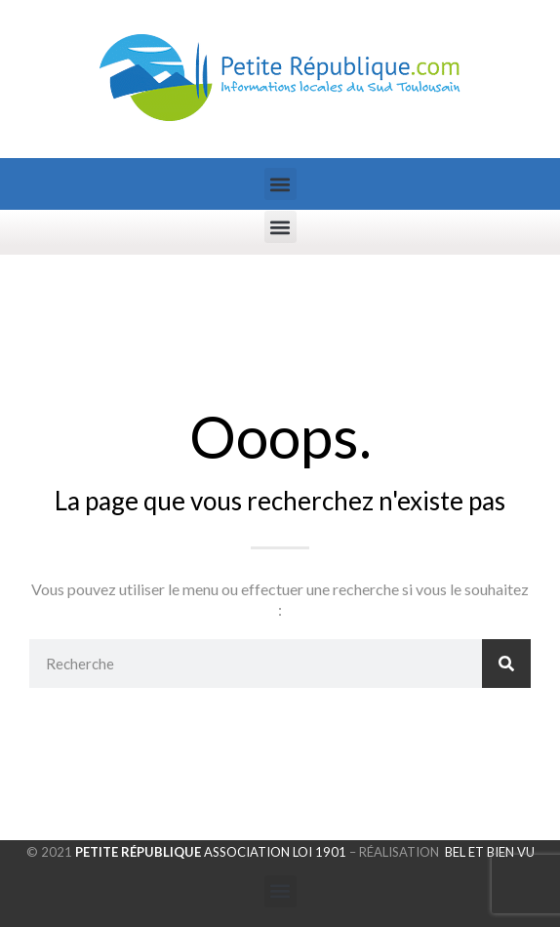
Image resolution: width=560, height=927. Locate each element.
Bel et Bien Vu (490, 852)
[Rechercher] (506, 664)
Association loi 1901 (209, 852)
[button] (280, 184)
